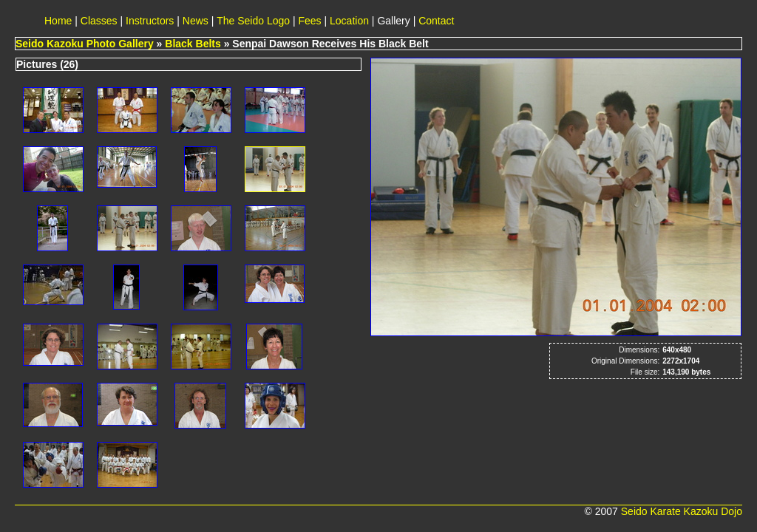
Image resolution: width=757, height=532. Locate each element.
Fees (310, 21)
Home (58, 21)
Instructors (150, 21)
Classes (99, 21)
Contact (436, 21)
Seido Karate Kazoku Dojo (682, 511)
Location (349, 21)
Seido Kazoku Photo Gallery (85, 44)
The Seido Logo (253, 21)
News (196, 21)
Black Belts (193, 44)
